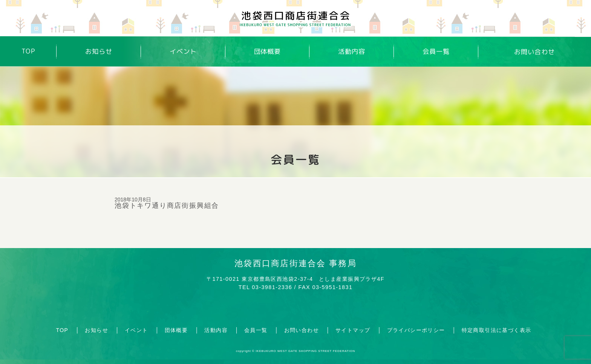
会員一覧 (436, 52)
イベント (183, 51)
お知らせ (99, 51)
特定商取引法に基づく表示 (497, 330)
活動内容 (352, 51)
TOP (28, 51)
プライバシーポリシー (416, 330)
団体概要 (268, 51)
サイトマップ (353, 330)
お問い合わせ (534, 52)
